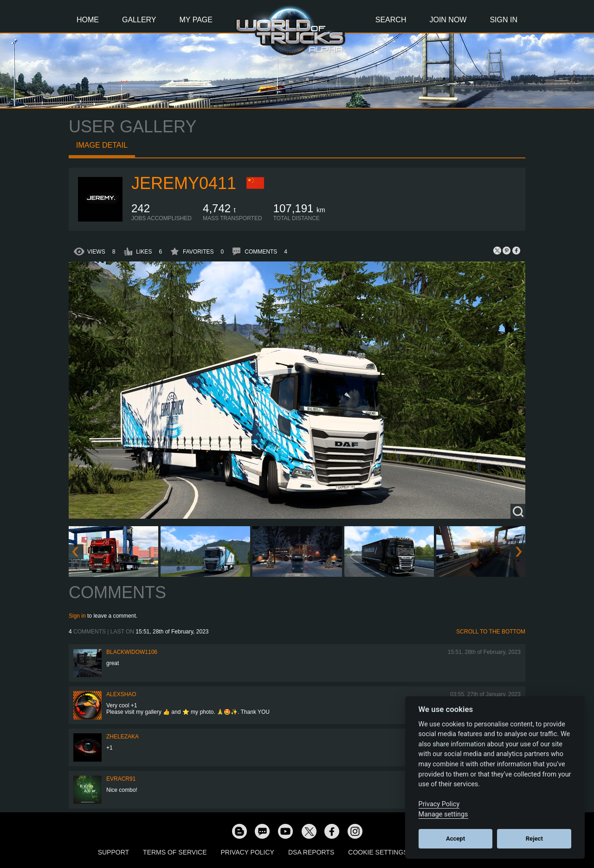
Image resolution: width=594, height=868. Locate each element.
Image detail (102, 145)
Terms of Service (175, 852)
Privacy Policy (248, 852)
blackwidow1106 (132, 652)
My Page (196, 20)
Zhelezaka (123, 737)
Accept (455, 839)
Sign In (504, 20)
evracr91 (121, 779)
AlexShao (121, 694)
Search (391, 20)
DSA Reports (311, 852)
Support (113, 852)
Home (88, 20)
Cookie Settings (378, 852)
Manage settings (443, 814)
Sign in (77, 616)
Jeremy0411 (184, 183)
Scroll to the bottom (491, 632)
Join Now (448, 20)
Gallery (139, 20)
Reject (534, 839)
